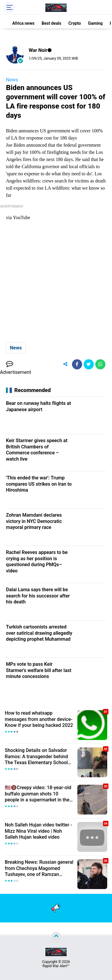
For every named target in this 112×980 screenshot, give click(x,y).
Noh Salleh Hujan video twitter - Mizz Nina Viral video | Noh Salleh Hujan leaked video (38, 831)
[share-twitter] (89, 364)
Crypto (75, 23)
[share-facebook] (77, 364)
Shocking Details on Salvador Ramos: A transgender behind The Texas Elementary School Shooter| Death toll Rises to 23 (37, 757)
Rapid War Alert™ (56, 966)
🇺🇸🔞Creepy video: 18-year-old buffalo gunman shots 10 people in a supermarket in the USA (38, 794)
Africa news (23, 23)
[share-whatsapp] (100, 364)
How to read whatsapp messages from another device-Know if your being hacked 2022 (39, 719)
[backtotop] (56, 937)
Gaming (95, 23)
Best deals (51, 23)
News (12, 80)
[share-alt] (65, 364)
